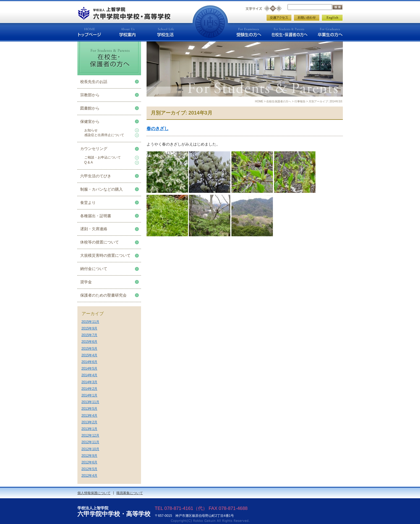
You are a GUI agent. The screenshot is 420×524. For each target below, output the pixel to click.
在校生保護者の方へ (279, 101)
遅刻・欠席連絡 (94, 229)
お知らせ (91, 130)
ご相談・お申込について (103, 157)
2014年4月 (90, 375)
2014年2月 (90, 389)
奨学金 (86, 282)
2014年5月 (90, 369)
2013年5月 (90, 409)
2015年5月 (90, 349)
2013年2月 (90, 422)
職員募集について (130, 493)
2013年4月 (90, 416)
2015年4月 (90, 355)
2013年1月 (90, 429)
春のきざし (158, 129)
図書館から (90, 108)
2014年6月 (90, 362)
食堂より (88, 203)
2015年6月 (90, 342)
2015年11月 (90, 322)
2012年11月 (90, 442)
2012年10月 (90, 449)
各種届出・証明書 (96, 216)
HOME (259, 101)
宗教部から (90, 95)
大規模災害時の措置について (105, 255)
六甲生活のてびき (96, 176)
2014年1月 (90, 395)
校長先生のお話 (94, 82)
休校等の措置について (100, 242)
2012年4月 (90, 476)
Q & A (89, 162)
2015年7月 (90, 335)
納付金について (94, 269)
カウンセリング (94, 149)
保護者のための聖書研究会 (103, 295)
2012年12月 (90, 435)
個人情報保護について (94, 493)
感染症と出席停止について (104, 135)
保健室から (90, 121)
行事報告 (300, 101)
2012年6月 (90, 462)
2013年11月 (90, 402)
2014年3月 (90, 382)
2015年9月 (90, 328)
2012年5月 (90, 469)
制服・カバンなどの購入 (101, 189)
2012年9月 (90, 456)
